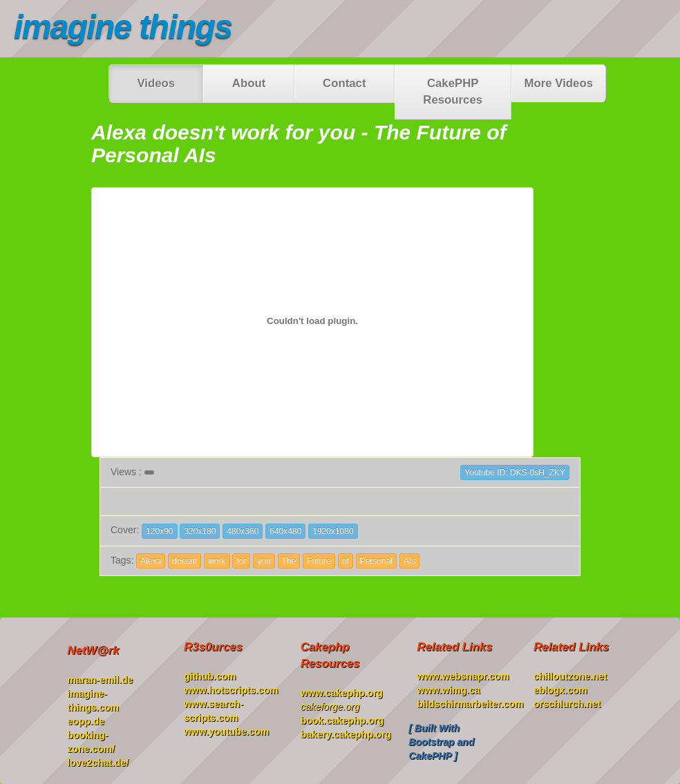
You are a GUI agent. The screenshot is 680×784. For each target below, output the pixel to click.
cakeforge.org (330, 707)
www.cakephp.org (342, 693)
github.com (210, 676)
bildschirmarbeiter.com (470, 704)
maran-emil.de (100, 680)
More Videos (559, 83)
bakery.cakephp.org (346, 734)
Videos (156, 83)
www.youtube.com (226, 732)
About (249, 83)
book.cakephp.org (342, 720)
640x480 (285, 531)
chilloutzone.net (570, 676)
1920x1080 (333, 531)
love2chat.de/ (98, 763)
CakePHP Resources (453, 92)
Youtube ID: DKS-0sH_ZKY (515, 472)
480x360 (243, 531)
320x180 (200, 531)
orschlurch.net (567, 704)
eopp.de (86, 721)
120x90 (159, 531)
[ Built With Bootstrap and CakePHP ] (441, 742)
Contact (344, 83)
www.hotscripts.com (231, 690)
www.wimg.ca (448, 690)
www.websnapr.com (463, 676)
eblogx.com (560, 690)
